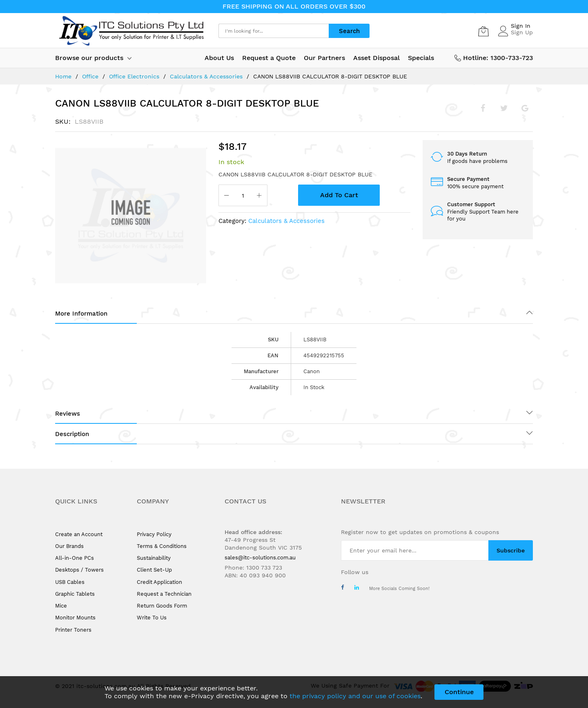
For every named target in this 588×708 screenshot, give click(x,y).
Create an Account (79, 534)
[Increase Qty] (259, 196)
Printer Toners (73, 630)
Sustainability (154, 558)
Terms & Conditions (162, 546)
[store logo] (131, 31)
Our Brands (69, 546)
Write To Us (152, 618)
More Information (81, 314)
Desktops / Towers (79, 570)
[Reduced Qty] (227, 196)
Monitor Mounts (75, 618)
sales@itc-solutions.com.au (260, 558)
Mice (61, 606)
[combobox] (274, 31)
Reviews (68, 414)
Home (63, 76)
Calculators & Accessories (206, 76)
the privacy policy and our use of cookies (355, 696)
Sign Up (522, 32)
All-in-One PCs (75, 558)
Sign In (521, 26)
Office (90, 76)
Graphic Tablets (75, 594)
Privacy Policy (154, 534)
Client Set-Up (154, 570)
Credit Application (159, 582)
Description (72, 434)
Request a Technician (164, 594)
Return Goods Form (162, 606)
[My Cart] (483, 31)
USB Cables (70, 582)
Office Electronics (134, 76)
